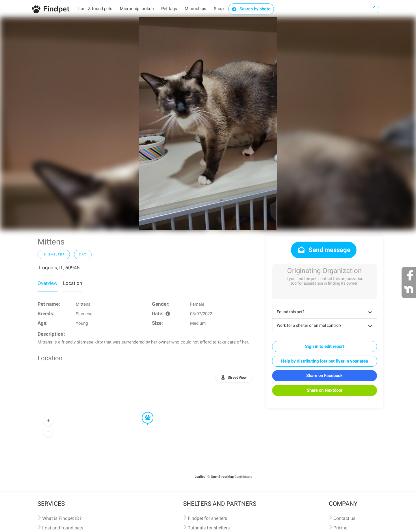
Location (73, 283)
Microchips (195, 9)
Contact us (344, 518)
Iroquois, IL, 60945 (59, 268)
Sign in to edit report (325, 346)
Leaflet (200, 477)
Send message (324, 250)
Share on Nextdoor (325, 390)
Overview (48, 283)
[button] (144, 412)
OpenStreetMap (222, 477)
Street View (237, 377)
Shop (219, 9)
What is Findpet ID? (62, 518)
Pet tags (169, 9)
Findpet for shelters (207, 518)
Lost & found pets (95, 9)
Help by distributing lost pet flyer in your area (325, 361)
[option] (208, 124)
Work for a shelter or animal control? (325, 325)
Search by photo (251, 9)
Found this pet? (325, 312)
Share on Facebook (324, 376)
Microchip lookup (137, 9)
